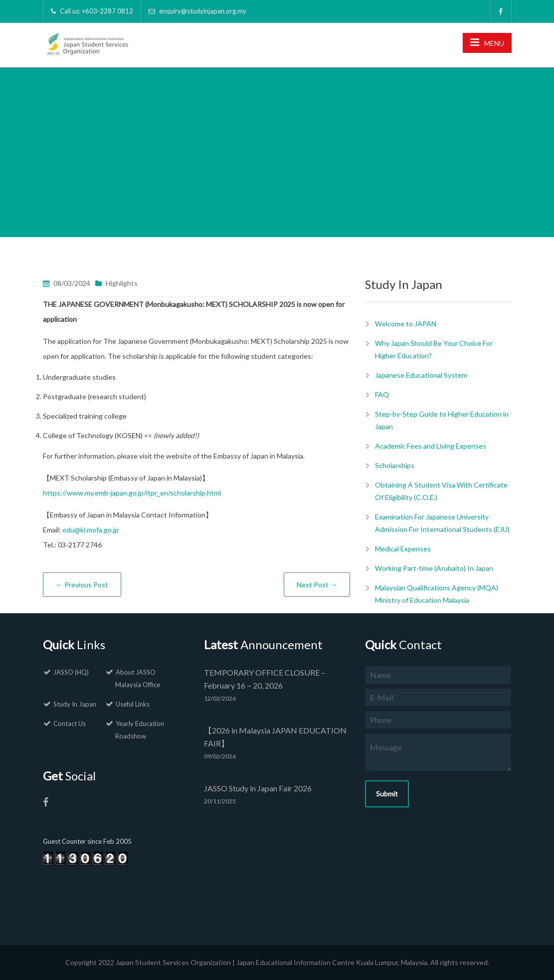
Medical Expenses (403, 549)
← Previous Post (82, 585)
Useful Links (133, 704)
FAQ (382, 394)
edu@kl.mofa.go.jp (91, 530)
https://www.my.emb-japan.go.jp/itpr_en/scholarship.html (132, 493)
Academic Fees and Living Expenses (431, 446)
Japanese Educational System (421, 375)
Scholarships (395, 465)
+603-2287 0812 (107, 11)
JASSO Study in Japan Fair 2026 (258, 788)
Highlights (122, 283)
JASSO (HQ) (71, 672)
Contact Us (70, 724)
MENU (487, 42)
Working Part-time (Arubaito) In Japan (434, 568)
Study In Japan (75, 704)
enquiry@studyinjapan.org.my (203, 11)
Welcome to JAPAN (406, 324)
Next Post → (317, 585)
